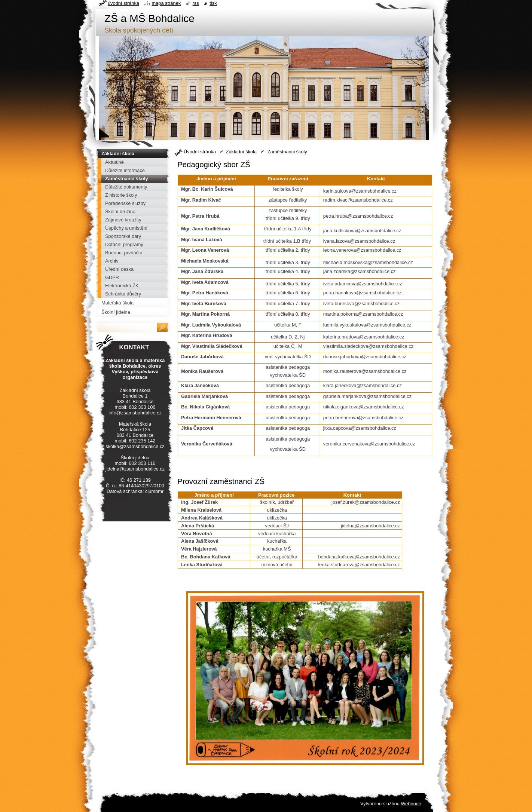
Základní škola (241, 152)
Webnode (411, 804)
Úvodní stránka (200, 152)
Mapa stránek (166, 3)
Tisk (213, 3)
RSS (196, 3)
